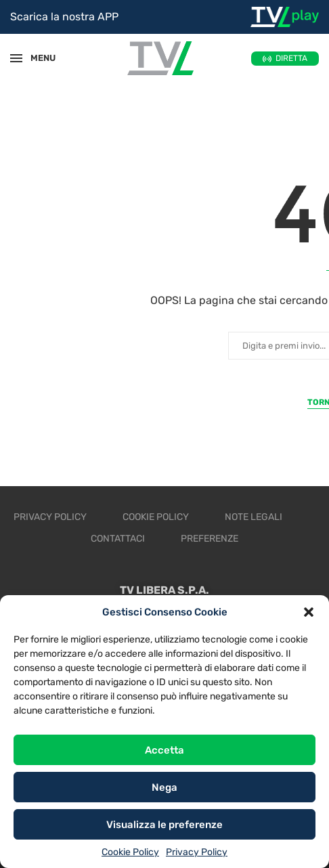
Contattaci (118, 539)
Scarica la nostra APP (64, 17)
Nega (164, 787)
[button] (309, 612)
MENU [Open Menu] (37, 58)
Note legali (254, 517)
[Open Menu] (16, 58)
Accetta (164, 750)
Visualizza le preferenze (164, 825)
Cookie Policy (130, 852)
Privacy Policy (197, 852)
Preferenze (210, 539)
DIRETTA (291, 58)
